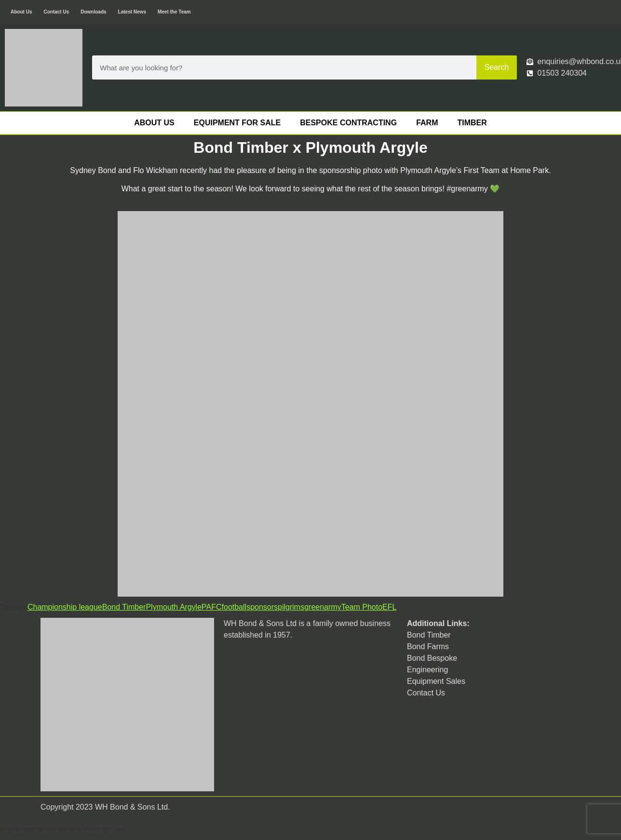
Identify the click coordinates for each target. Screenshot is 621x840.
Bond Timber (124, 607)
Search (497, 67)
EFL (389, 607)
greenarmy (323, 607)
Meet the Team (174, 12)
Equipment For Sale (237, 123)
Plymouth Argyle (174, 607)
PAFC (211, 607)
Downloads (93, 12)
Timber (472, 123)
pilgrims (291, 607)
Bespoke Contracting (348, 123)
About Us (21, 12)
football (234, 607)
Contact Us (56, 12)
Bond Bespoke (432, 658)
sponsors (262, 607)
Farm (427, 123)
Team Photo (362, 607)
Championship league (65, 607)
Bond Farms (428, 647)
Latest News (132, 12)
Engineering (427, 670)
